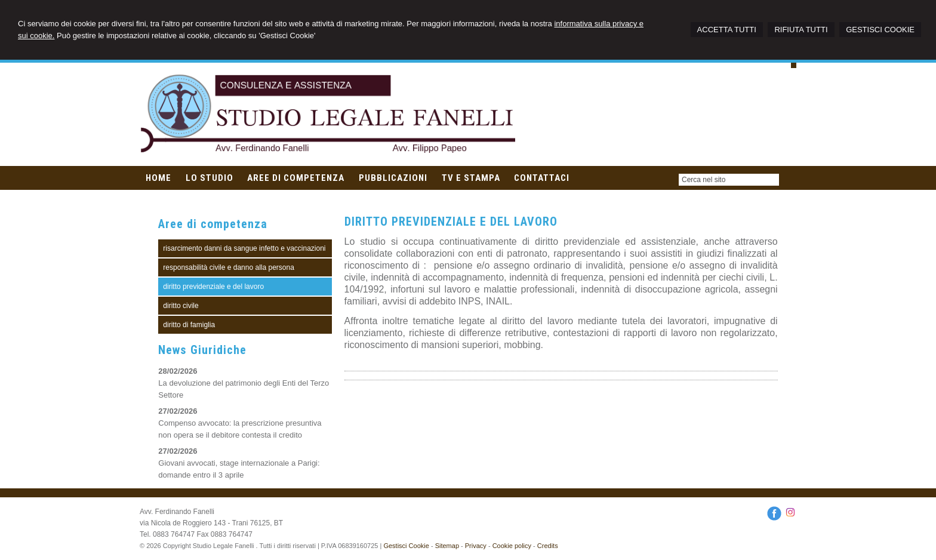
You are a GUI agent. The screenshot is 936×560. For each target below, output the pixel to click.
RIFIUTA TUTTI (801, 30)
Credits (548, 546)
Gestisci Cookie (406, 546)
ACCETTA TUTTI (727, 30)
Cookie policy (512, 546)
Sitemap (447, 546)
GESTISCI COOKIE (880, 30)
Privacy (476, 546)
